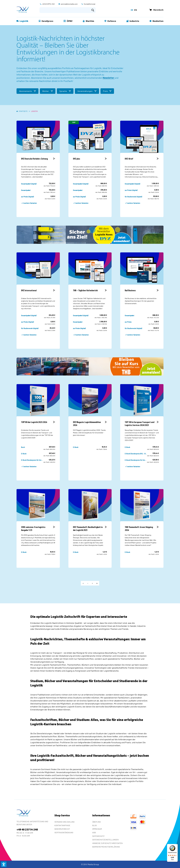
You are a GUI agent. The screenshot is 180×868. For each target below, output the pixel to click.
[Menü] (176, 845)
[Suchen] (93, 10)
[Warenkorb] (156, 10)
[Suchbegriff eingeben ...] (65, 10)
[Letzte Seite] (97, 583)
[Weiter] (92, 583)
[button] (4, 864)
